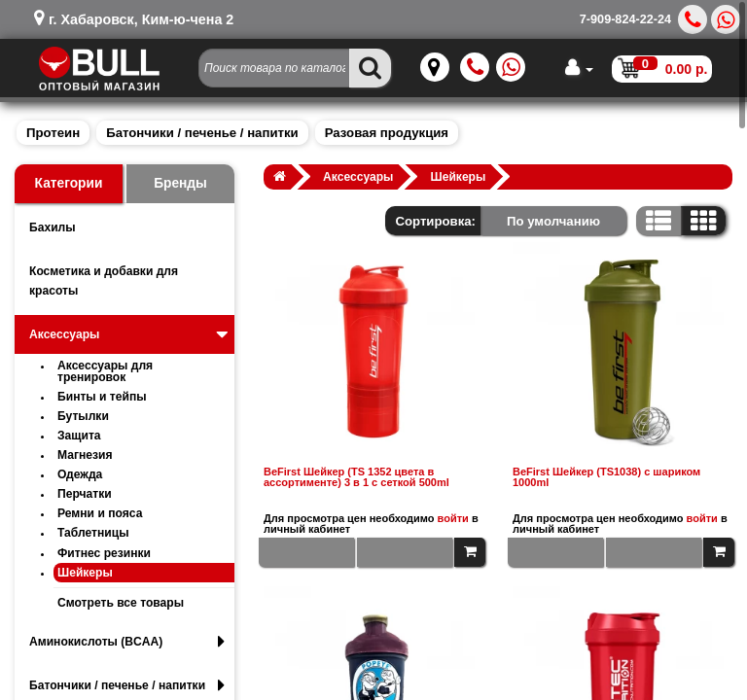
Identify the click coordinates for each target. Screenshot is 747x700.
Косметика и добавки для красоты (104, 281)
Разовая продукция (387, 133)
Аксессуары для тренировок (105, 371)
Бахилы (53, 227)
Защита (79, 436)
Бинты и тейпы (102, 397)
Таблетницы (93, 533)
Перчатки (85, 494)
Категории (69, 183)
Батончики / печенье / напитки (202, 133)
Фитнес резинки (104, 553)
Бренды (180, 183)
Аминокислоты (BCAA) (127, 642)
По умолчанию (553, 221)
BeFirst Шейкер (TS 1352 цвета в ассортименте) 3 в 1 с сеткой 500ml (356, 477)
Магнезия (85, 455)
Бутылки (83, 416)
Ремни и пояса (100, 513)
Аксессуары (130, 334)
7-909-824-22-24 (625, 19)
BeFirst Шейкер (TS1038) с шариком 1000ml (606, 477)
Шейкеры (85, 573)
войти (453, 518)
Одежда (80, 474)
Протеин (53, 133)
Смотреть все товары (121, 603)
